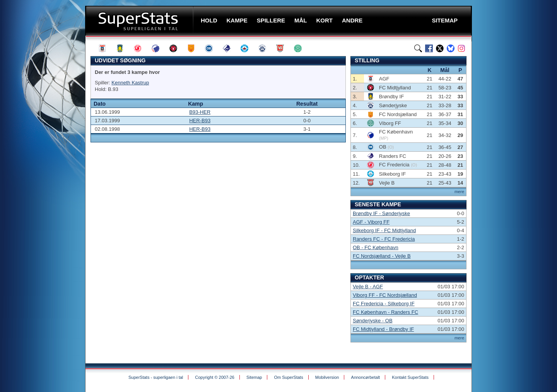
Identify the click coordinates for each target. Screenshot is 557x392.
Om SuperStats (288, 377)
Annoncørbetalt (366, 377)
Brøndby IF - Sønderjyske (381, 213)
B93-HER (200, 112)
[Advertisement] (39, 153)
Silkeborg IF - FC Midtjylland (384, 230)
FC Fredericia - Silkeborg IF (384, 304)
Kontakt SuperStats (410, 377)
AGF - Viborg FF (371, 222)
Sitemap (254, 377)
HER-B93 (200, 121)
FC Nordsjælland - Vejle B (382, 256)
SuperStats (140, 21)
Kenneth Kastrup (130, 83)
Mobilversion (327, 377)
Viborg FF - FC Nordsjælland (385, 295)
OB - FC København (376, 247)
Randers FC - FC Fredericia (384, 239)
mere (459, 192)
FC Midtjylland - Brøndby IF (383, 329)
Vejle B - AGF (368, 287)
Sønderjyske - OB (373, 321)
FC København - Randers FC (385, 312)
